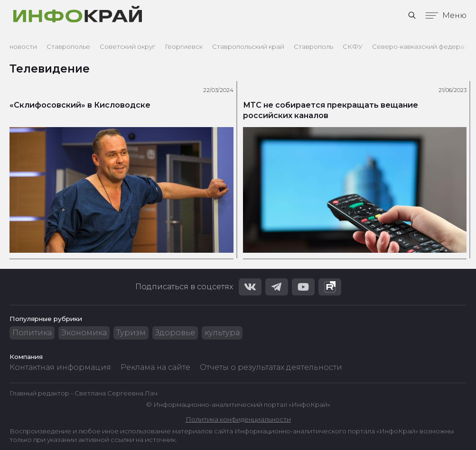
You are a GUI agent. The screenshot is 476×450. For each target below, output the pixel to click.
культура (222, 333)
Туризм (131, 333)
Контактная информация (60, 367)
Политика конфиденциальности (238, 419)
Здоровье (175, 333)
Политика (32, 333)
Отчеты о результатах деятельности (271, 367)
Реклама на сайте (155, 367)
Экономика (84, 333)
